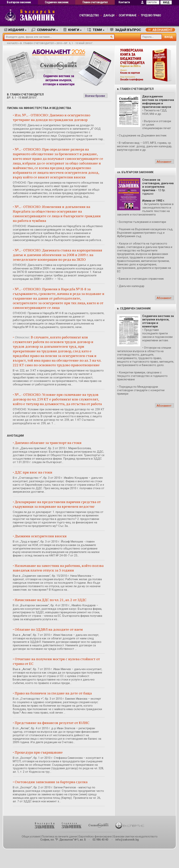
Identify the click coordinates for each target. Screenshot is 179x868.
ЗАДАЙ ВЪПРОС (126, 30)
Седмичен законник (57, 2)
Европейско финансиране (95, 836)
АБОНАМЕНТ (160, 30)
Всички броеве (95, 96)
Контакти (124, 2)
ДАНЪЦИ (109, 16)
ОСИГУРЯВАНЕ (128, 16)
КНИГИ (73, 30)
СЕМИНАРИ (45, 30)
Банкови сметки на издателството (136, 836)
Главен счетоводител (95, 2)
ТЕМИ (96, 30)
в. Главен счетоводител (37, 43)
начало (12, 43)
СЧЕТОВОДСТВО (89, 16)
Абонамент (164, 162)
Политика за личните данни (59, 836)
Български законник (19, 2)
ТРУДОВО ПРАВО (151, 16)
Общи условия (31, 836)
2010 (59, 43)
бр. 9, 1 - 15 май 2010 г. (79, 43)
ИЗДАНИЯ (15, 30)
